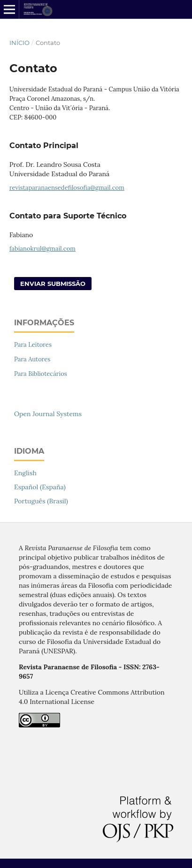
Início (19, 43)
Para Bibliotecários (41, 374)
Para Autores (32, 359)
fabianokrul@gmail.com (42, 249)
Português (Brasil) (41, 501)
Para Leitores (33, 345)
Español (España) (40, 487)
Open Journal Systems (48, 414)
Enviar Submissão (53, 284)
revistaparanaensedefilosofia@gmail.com (67, 188)
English (25, 473)
